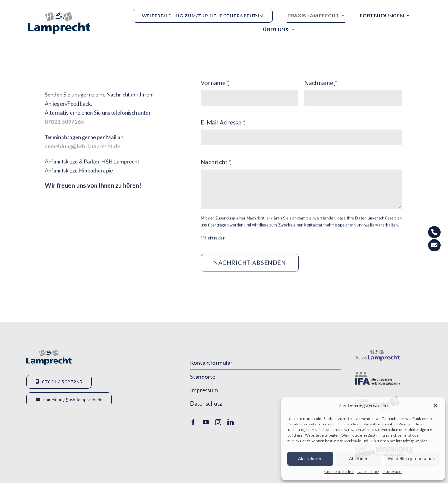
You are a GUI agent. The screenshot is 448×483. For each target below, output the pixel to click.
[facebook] (193, 422)
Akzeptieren (310, 459)
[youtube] (206, 422)
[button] (436, 406)
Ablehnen (359, 459)
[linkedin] (231, 422)
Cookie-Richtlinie (339, 472)
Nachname (321, 84)
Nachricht (216, 163)
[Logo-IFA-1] (377, 375)
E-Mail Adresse (223, 123)
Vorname (215, 84)
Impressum (392, 472)
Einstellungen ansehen (412, 459)
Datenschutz (368, 472)
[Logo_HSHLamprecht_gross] (59, 15)
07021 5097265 (65, 123)
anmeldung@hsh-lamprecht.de (82, 147)
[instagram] (218, 422)
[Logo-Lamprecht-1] (377, 353)
